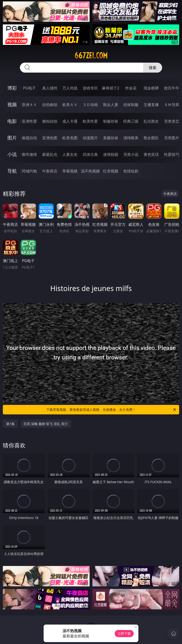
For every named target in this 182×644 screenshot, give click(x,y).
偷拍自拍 (50, 121)
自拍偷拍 (50, 105)
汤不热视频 (90, 171)
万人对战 (70, 88)
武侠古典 (90, 154)
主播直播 (151, 105)
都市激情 (29, 154)
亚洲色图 (50, 138)
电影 (12, 121)
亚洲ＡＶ (29, 105)
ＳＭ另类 (172, 105)
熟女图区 (151, 138)
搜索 (153, 68)
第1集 (10, 424)
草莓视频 (70, 171)
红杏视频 (111, 171)
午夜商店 (50, 171)
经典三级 (131, 121)
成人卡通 (70, 121)
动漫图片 (90, 138)
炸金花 (131, 88)
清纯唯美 (131, 138)
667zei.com (91, 56)
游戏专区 (90, 88)
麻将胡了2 (111, 88)
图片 (12, 138)
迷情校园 (111, 154)
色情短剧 (131, 171)
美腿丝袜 (111, 138)
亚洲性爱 (29, 121)
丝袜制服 (131, 105)
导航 (12, 171)
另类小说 (131, 154)
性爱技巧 (172, 154)
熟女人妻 (111, 105)
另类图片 (172, 138)
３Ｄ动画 (90, 105)
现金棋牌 (151, 88)
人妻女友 (70, 154)
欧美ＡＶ (70, 105)
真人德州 (50, 88)
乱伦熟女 (151, 121)
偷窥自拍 (29, 138)
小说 (12, 154)
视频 (12, 104)
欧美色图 (70, 138)
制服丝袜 (111, 121)
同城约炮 (29, 171)
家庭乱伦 (50, 154)
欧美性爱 (90, 121)
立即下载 (124, 633)
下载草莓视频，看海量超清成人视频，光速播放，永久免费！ (111, 410)
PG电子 (29, 88)
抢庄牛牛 (172, 88)
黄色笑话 (151, 154)
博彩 (12, 88)
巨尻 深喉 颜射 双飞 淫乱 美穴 (46, 424)
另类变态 (172, 121)
